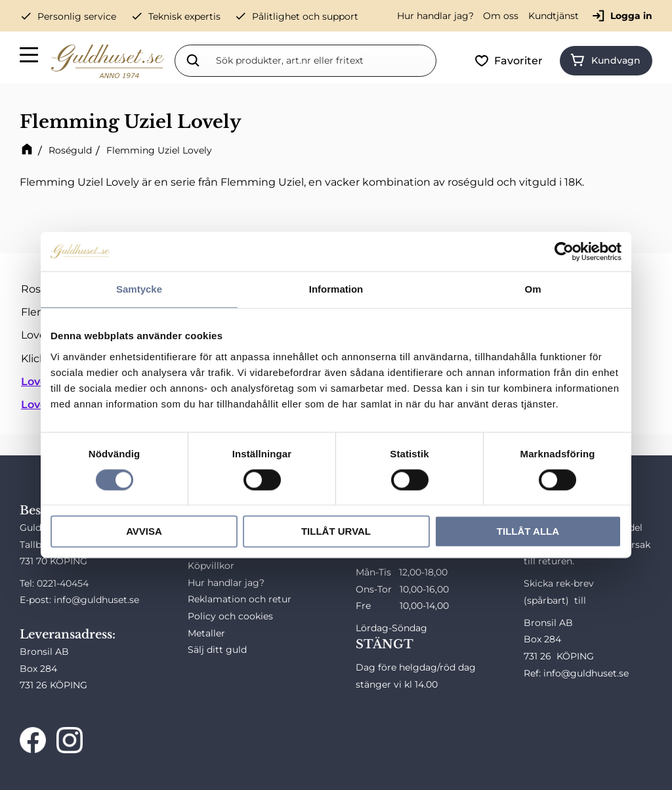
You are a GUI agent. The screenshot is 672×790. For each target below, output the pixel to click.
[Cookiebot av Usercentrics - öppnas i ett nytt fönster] (564, 251)
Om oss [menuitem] (501, 16)
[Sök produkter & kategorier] (323, 60)
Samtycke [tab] (139, 289)
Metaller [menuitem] (206, 633)
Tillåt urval (336, 532)
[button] (30, 57)
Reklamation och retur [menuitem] (240, 599)
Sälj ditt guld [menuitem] (217, 650)
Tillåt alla (528, 532)
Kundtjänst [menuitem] (554, 16)
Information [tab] (336, 289)
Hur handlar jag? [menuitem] (435, 16)
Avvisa (144, 532)
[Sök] (194, 60)
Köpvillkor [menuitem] (211, 566)
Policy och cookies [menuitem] (230, 616)
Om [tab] (533, 289)
